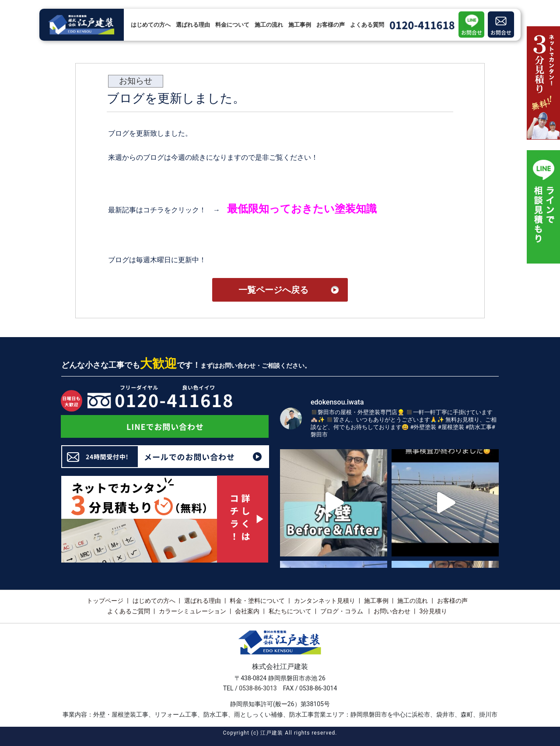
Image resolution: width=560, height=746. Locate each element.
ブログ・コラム (342, 611)
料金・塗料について (257, 601)
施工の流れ (269, 25)
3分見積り (433, 611)
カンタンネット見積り (325, 601)
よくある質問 (367, 25)
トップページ (105, 601)
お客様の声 (331, 25)
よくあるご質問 (129, 611)
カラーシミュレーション (192, 611)
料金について (232, 25)
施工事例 (300, 25)
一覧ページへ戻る (273, 290)
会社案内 (247, 611)
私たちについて (290, 611)
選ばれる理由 (193, 25)
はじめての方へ (151, 25)
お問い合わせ (392, 611)
